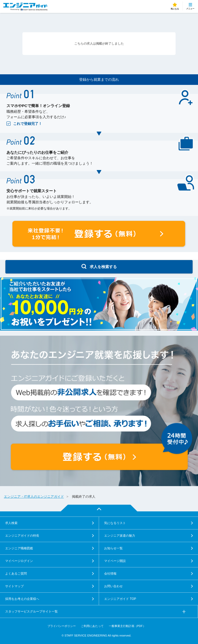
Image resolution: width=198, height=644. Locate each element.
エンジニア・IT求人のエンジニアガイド (34, 497)
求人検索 (11, 523)
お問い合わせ (113, 586)
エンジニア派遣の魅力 (120, 536)
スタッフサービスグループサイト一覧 (31, 611)
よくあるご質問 (16, 574)
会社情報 (110, 574)
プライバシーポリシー (62, 626)
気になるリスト (115, 523)
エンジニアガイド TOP (120, 599)
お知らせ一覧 (113, 548)
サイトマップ (14, 586)
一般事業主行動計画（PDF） (127, 626)
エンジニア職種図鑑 (19, 548)
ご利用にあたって (92, 626)
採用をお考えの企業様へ (22, 599)
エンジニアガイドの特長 (22, 536)
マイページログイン (19, 561)
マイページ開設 (115, 561)
